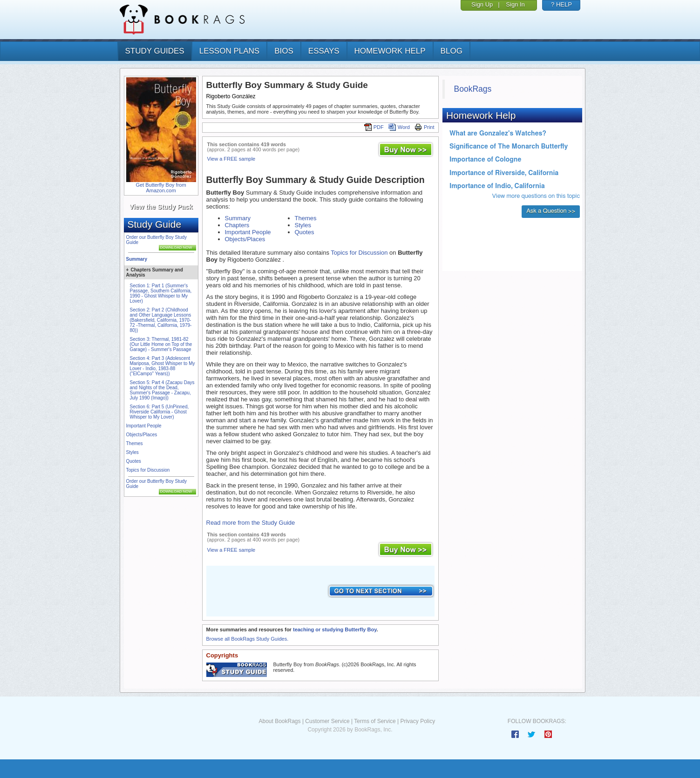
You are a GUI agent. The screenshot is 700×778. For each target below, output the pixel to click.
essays (324, 51)
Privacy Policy (418, 721)
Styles (133, 452)
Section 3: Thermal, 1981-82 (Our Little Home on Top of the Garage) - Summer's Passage (161, 344)
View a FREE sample (231, 159)
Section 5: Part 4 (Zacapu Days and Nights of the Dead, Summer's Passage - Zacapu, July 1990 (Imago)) (162, 390)
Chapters (237, 225)
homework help (390, 51)
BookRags (473, 89)
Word (399, 127)
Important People (144, 426)
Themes (135, 443)
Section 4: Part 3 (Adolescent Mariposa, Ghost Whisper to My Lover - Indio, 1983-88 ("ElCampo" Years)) (163, 366)
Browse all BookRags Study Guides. (248, 639)
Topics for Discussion (148, 470)
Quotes (134, 461)
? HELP (561, 4)
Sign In (515, 4)
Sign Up (482, 4)
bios (284, 51)
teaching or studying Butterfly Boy (335, 629)
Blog (452, 51)
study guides (155, 51)
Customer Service (327, 721)
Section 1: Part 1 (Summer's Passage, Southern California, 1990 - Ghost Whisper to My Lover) (161, 293)
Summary (137, 259)
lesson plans (229, 51)
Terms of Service (375, 721)
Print (425, 127)
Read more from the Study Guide (251, 523)
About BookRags (279, 721)
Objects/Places (142, 435)
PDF (374, 127)
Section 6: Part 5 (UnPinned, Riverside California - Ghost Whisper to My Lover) (160, 412)
